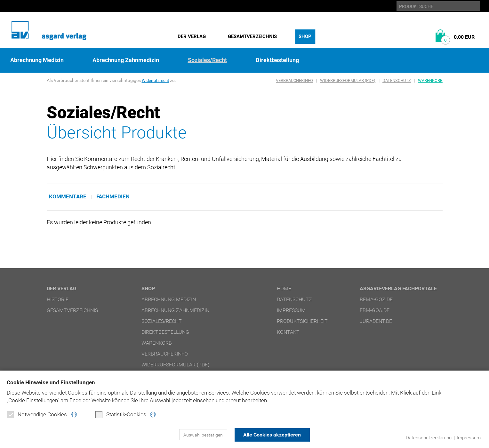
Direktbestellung (277, 60)
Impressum (469, 438)
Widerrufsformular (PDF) (348, 80)
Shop (305, 36)
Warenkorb (430, 80)
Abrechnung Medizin (37, 60)
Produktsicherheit (302, 321)
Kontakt (288, 332)
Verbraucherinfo (294, 80)
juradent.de (376, 321)
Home (284, 289)
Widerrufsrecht (156, 80)
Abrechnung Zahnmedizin (126, 60)
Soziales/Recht (207, 60)
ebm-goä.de (375, 311)
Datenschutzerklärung (429, 438)
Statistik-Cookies (121, 415)
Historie (58, 300)
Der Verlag (192, 36)
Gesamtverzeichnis (252, 36)
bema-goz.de (376, 300)
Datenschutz (397, 80)
